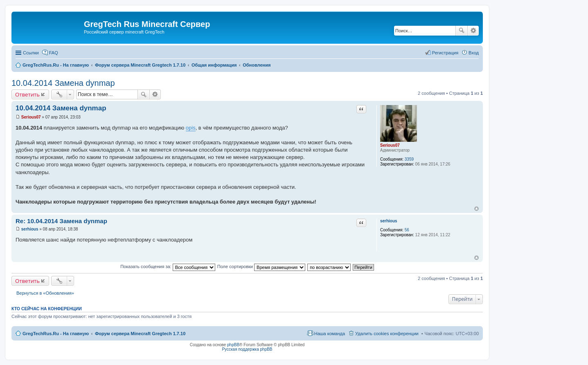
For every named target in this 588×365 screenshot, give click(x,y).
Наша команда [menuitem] (330, 334)
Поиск (462, 31)
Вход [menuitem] (474, 53)
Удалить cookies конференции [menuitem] (387, 334)
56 (407, 230)
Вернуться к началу (476, 209)
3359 (409, 159)
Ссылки (31, 53)
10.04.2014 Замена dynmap (63, 83)
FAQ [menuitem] (54, 53)
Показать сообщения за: (168, 266)
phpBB (233, 345)
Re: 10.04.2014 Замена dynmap (61, 221)
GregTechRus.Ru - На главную (56, 334)
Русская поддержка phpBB (247, 349)
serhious (389, 221)
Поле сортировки (261, 266)
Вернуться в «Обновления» (45, 293)
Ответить (27, 94)
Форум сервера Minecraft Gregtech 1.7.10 (140, 334)
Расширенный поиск (473, 31)
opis (191, 128)
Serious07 (390, 145)
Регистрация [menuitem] (445, 53)
